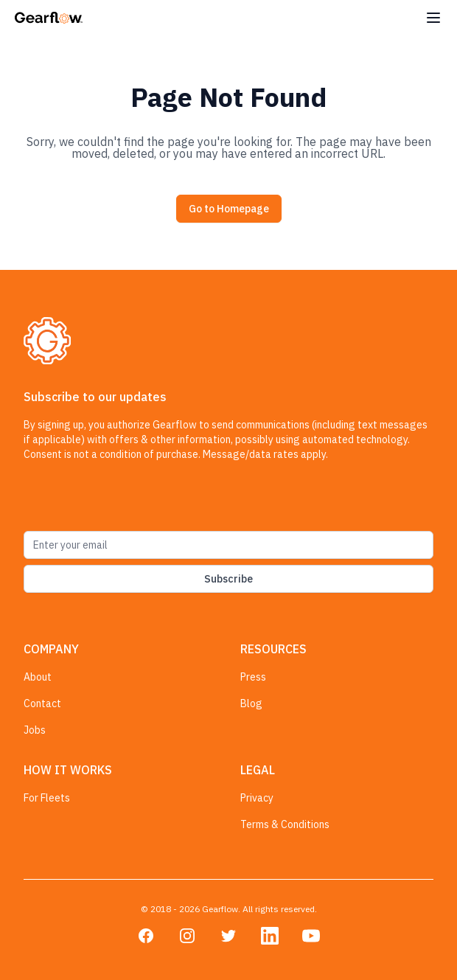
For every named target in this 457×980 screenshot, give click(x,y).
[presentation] (136, 502)
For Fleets (47, 798)
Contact (42, 703)
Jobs (35, 730)
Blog (251, 703)
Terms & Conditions (285, 824)
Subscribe (228, 579)
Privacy (257, 798)
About (38, 677)
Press (253, 677)
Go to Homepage (229, 209)
